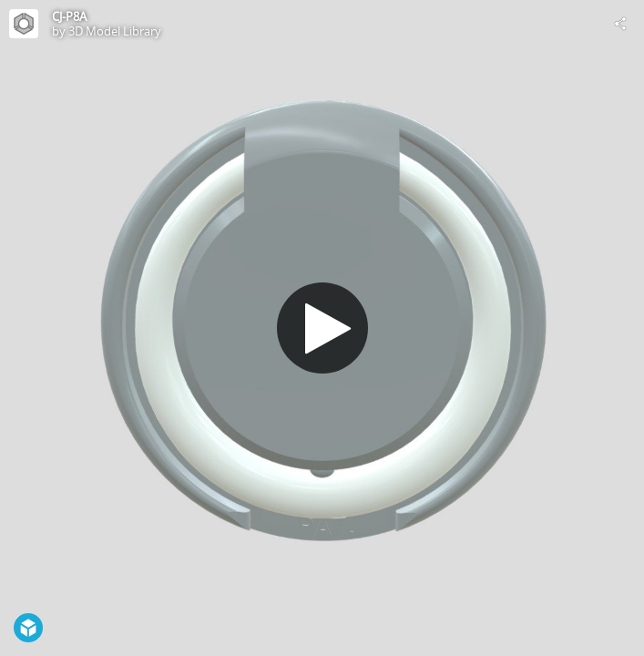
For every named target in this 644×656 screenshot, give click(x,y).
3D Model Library (115, 31)
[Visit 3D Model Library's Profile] (24, 24)
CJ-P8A (69, 16)
